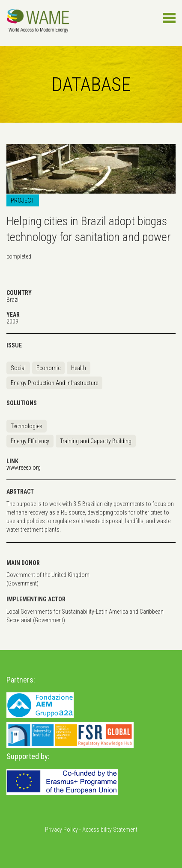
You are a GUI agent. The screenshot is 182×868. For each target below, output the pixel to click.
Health (79, 368)
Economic (48, 368)
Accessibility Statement (110, 830)
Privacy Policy (61, 830)
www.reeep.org (24, 468)
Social (18, 368)
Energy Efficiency (30, 441)
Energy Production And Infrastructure (54, 383)
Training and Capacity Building (96, 441)
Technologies (27, 426)
